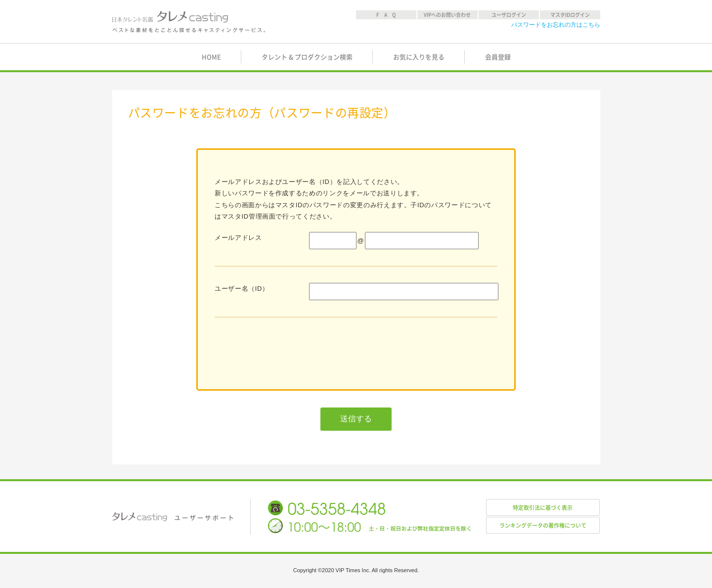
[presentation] (290, 353)
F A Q (386, 15)
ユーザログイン (509, 15)
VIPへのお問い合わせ (447, 15)
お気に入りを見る (419, 57)
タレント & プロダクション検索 (307, 57)
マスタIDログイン (570, 15)
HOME (211, 57)
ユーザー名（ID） (242, 289)
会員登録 (498, 57)
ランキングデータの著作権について (543, 525)
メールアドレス (238, 238)
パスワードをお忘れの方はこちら (556, 25)
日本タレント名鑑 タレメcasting (189, 22)
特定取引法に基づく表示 (543, 508)
